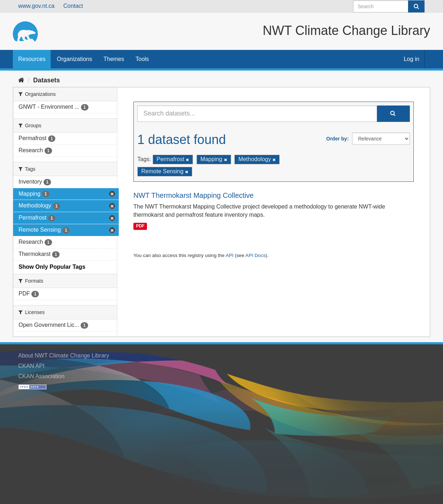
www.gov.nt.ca (36, 6)
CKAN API (31, 366)
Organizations (74, 59)
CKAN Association (41, 376)
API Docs (256, 255)
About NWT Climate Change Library (64, 356)
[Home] (21, 80)
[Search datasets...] (257, 114)
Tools (142, 59)
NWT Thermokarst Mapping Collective (194, 195)
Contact (73, 6)
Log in (412, 59)
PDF (140, 226)
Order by (337, 139)
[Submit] (416, 6)
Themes (114, 59)
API (230, 255)
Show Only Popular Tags (52, 267)
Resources (32, 59)
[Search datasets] (389, 6)
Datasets (47, 80)
